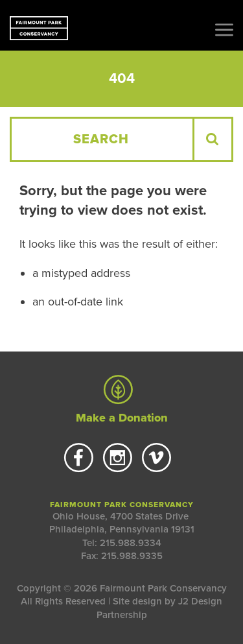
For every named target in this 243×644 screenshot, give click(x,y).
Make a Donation (121, 400)
